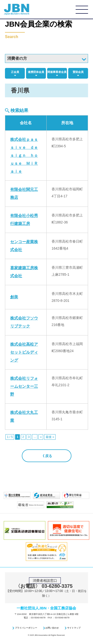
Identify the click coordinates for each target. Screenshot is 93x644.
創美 (14, 297)
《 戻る (47, 456)
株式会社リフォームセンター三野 (24, 386)
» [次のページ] (41, 437)
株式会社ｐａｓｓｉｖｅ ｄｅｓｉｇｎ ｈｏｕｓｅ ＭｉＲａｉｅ (24, 155)
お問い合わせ (52, 628)
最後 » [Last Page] (50, 437)
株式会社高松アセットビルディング (24, 352)
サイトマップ (74, 628)
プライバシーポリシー (26, 628)
